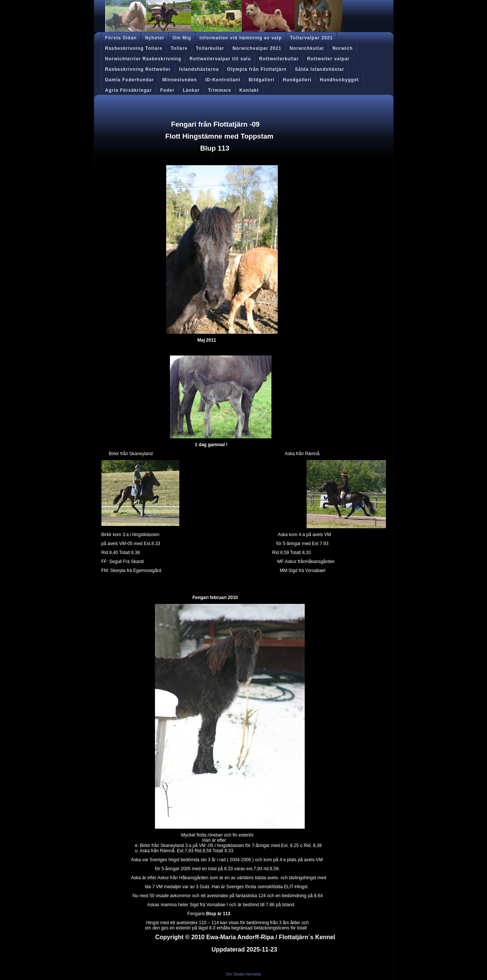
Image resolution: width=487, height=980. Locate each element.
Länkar (191, 90)
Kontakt (249, 90)
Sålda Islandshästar (320, 69)
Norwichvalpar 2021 (257, 48)
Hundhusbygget (339, 80)
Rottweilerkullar (279, 59)
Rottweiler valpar (328, 59)
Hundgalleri (297, 80)
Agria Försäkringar (129, 90)
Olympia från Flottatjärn (257, 69)
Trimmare (220, 90)
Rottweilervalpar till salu (220, 59)
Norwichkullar (307, 48)
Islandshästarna (199, 69)
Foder (167, 90)
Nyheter (155, 38)
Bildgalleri (261, 80)
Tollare (179, 48)
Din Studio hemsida (243, 974)
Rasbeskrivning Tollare (134, 48)
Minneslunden (180, 80)
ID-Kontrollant (223, 80)
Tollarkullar (210, 48)
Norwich (343, 48)
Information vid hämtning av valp (241, 38)
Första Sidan (121, 38)
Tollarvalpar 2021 (311, 38)
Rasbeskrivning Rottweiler (138, 69)
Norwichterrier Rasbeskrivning (143, 59)
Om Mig (182, 38)
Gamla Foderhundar (130, 80)
